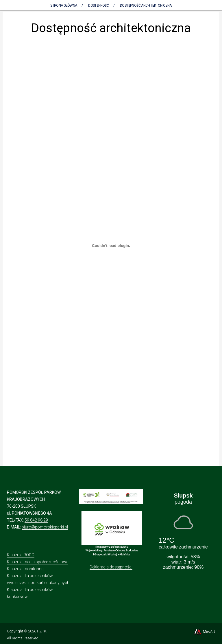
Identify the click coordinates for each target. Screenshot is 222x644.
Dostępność (98, 5)
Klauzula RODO (21, 555)
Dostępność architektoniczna (146, 5)
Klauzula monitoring (25, 569)
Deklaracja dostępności (111, 567)
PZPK (42, 631)
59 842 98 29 (36, 520)
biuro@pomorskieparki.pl (45, 527)
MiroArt (204, 631)
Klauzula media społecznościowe (38, 562)
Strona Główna (64, 5)
